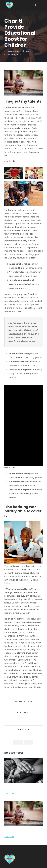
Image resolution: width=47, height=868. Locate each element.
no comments (14, 49)
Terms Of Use (30, 859)
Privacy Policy (16, 859)
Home (28, 697)
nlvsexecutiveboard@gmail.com (29, 828)
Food (18, 697)
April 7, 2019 (9, 748)
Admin (28, 45)
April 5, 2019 (13, 45)
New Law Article (24, 148)
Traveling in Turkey (25, 444)
